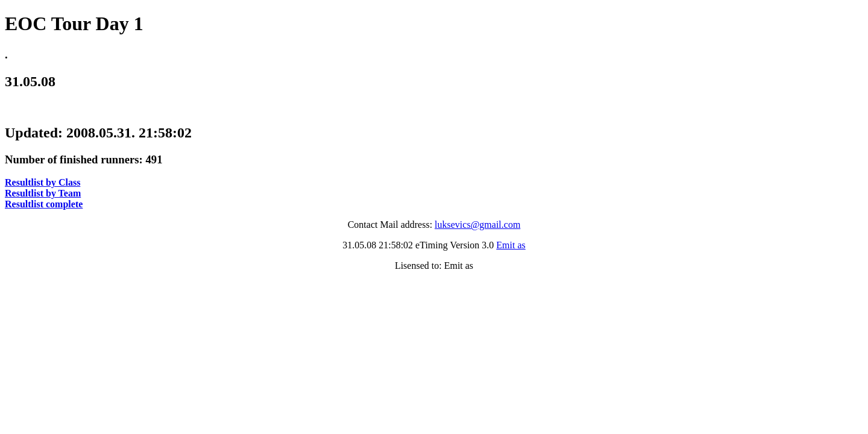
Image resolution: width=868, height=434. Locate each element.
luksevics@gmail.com (477, 225)
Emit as (511, 245)
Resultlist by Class (42, 182)
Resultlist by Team (43, 193)
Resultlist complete (44, 204)
